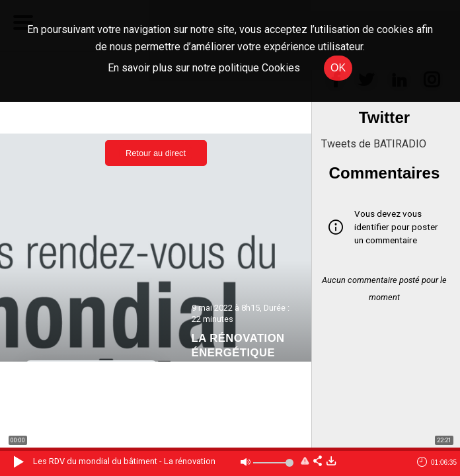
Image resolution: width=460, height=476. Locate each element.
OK (338, 68)
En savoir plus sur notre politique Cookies (204, 68)
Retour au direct (156, 153)
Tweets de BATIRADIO (374, 144)
